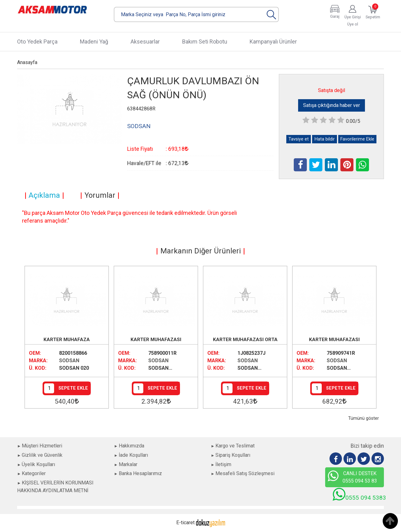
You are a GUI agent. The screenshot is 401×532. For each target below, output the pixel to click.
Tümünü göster (364, 418)
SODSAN (69, 361)
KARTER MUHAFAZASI (156, 340)
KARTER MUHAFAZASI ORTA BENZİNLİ (245, 340)
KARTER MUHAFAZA (67, 340)
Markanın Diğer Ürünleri (201, 251)
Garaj (335, 16)
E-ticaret (185, 523)
